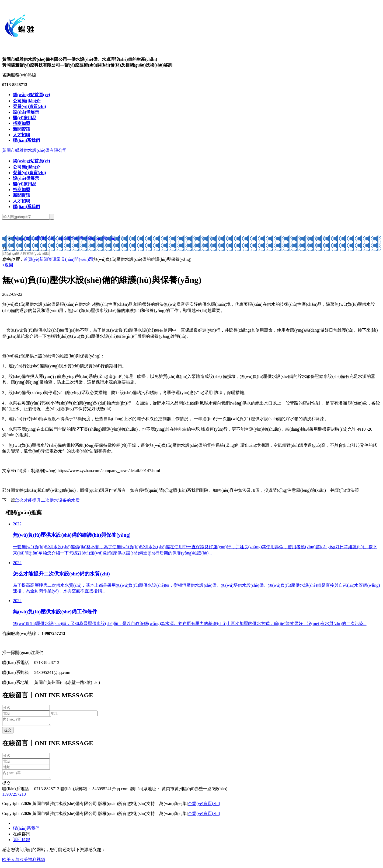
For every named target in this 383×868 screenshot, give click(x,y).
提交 (6, 786)
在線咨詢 (22, 837)
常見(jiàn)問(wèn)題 (75, 259)
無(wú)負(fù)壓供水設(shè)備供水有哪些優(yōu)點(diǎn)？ (67, 238)
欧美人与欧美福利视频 (24, 863)
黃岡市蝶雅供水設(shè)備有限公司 (34, 150)
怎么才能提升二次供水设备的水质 (47, 500)
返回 (8, 265)
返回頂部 (22, 843)
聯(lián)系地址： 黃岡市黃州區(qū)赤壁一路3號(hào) (178, 792)
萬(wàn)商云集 (173, 807)
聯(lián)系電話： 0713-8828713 (31, 792)
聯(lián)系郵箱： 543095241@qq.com (94, 792)
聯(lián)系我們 (26, 832)
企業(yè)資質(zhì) (204, 807)
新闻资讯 (48, 259)
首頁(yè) (32, 259)
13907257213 (14, 797)
